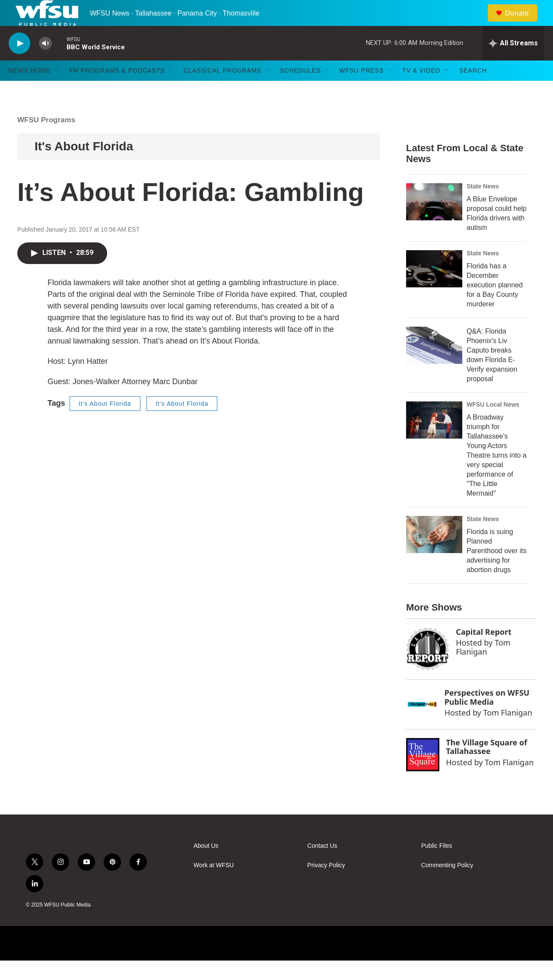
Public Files (437, 865)
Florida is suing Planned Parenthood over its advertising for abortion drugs (497, 570)
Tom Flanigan (483, 667)
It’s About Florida (182, 423)
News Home (30, 90)
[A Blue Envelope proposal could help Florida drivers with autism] (434, 221)
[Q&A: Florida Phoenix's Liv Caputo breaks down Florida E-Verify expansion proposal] (434, 365)
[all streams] (513, 63)
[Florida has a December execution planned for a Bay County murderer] (434, 288)
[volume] (45, 63)
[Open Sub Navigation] (57, 90)
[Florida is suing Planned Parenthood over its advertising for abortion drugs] (434, 554)
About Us (206, 865)
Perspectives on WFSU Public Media (487, 717)
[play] (19, 63)
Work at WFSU (214, 885)
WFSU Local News (493, 424)
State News (483, 206)
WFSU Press (362, 90)
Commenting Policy (447, 885)
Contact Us (322, 865)
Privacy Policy (326, 885)
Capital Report (484, 651)
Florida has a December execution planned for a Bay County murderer (495, 304)
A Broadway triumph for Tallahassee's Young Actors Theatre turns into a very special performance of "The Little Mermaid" (497, 475)
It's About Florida (84, 166)
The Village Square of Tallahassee (486, 766)
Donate (522, 23)
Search (473, 90)
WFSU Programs (46, 139)
